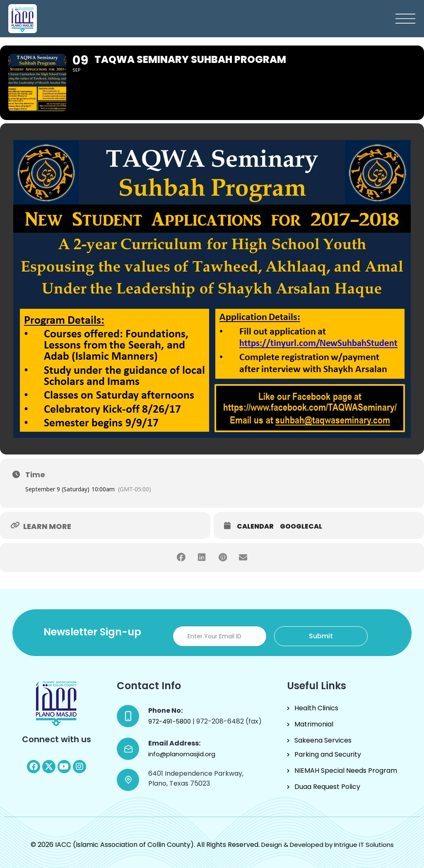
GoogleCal (301, 527)
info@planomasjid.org (182, 754)
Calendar (255, 527)
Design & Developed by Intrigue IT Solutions (328, 845)
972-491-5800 (170, 721)
